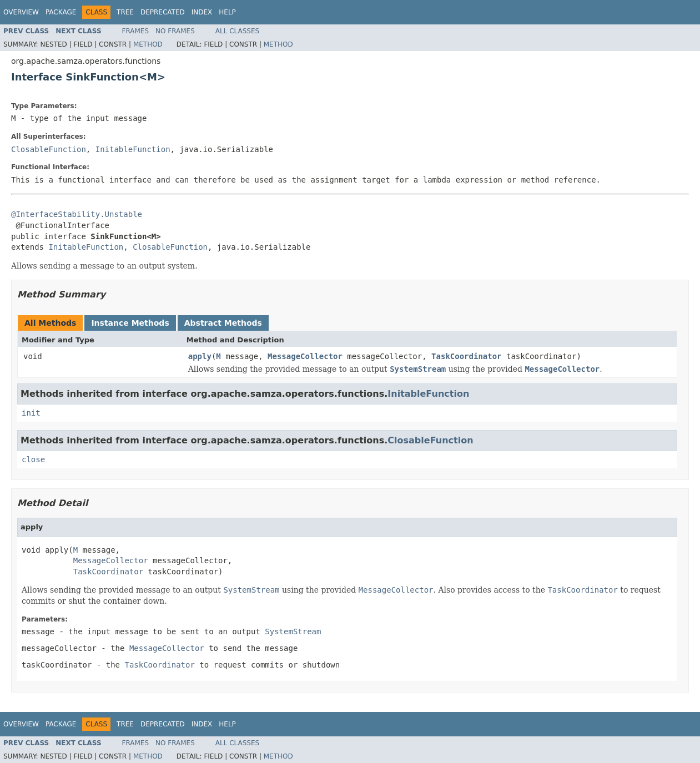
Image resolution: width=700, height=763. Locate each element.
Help (227, 12)
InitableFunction (133, 149)
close (33, 459)
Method (148, 44)
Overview (21, 12)
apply (200, 356)
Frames (136, 31)
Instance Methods (130, 323)
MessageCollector (305, 356)
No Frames (175, 31)
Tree (125, 12)
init (31, 413)
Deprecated (163, 12)
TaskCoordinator (466, 356)
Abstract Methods (223, 323)
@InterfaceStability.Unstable (77, 214)
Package (61, 12)
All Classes (237, 31)
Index (202, 12)
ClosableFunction (49, 149)
